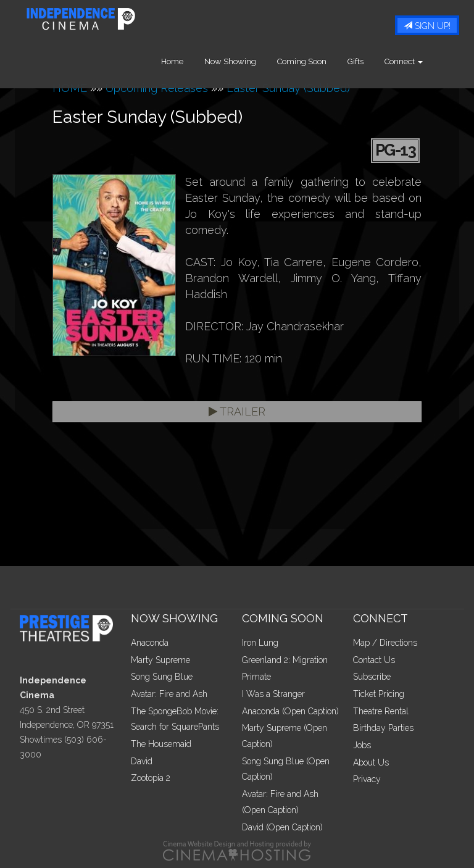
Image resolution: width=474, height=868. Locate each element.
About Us (371, 762)
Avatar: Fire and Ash (169, 694)
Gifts (376, 61)
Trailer (237, 411)
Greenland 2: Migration (285, 660)
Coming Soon (322, 61)
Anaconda (150, 643)
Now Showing (251, 61)
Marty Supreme (160, 660)
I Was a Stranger (273, 694)
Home (193, 61)
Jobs (362, 745)
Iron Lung (260, 643)
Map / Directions (385, 643)
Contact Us (374, 660)
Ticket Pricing (379, 694)
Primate (256, 677)
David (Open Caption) (282, 827)
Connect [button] (424, 61)
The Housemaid (161, 744)
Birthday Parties (383, 728)
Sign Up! (427, 26)
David (142, 761)
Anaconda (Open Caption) (290, 711)
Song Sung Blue (162, 677)
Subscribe (372, 677)
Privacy (367, 779)
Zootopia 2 (151, 778)
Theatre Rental (381, 711)
